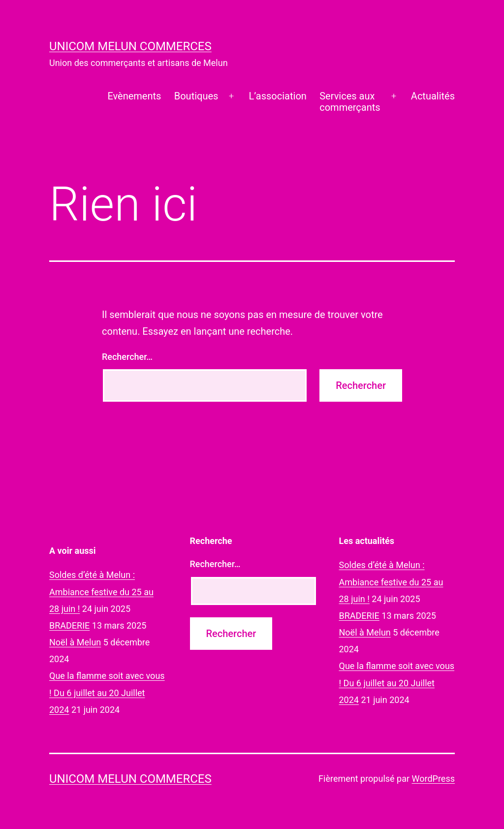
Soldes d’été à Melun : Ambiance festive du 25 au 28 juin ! (101, 591)
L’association (278, 96)
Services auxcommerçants (350, 102)
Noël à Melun (75, 642)
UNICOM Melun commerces (130, 46)
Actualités (433, 96)
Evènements (134, 96)
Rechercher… (127, 357)
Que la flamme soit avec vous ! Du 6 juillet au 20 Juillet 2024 (107, 692)
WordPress (433, 779)
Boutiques (196, 96)
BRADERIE (69, 625)
